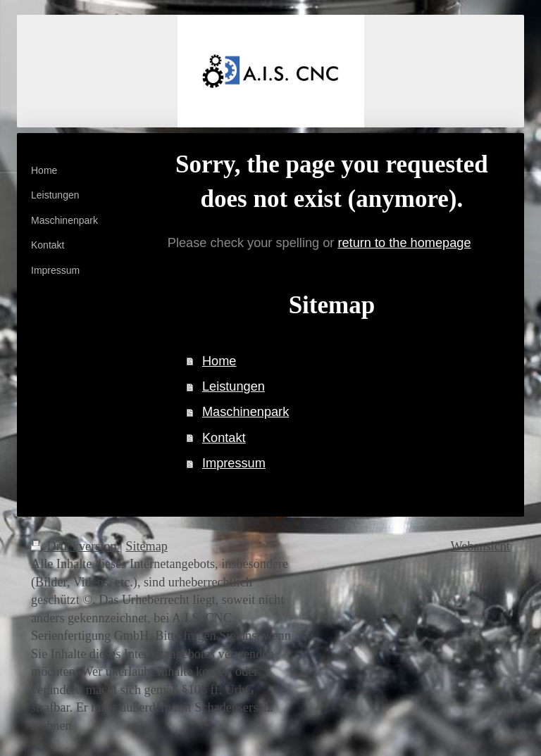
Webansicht (480, 546)
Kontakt (224, 438)
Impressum (234, 463)
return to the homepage (404, 243)
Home (219, 361)
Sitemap (147, 546)
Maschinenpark (245, 412)
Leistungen (234, 386)
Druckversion (75, 546)
